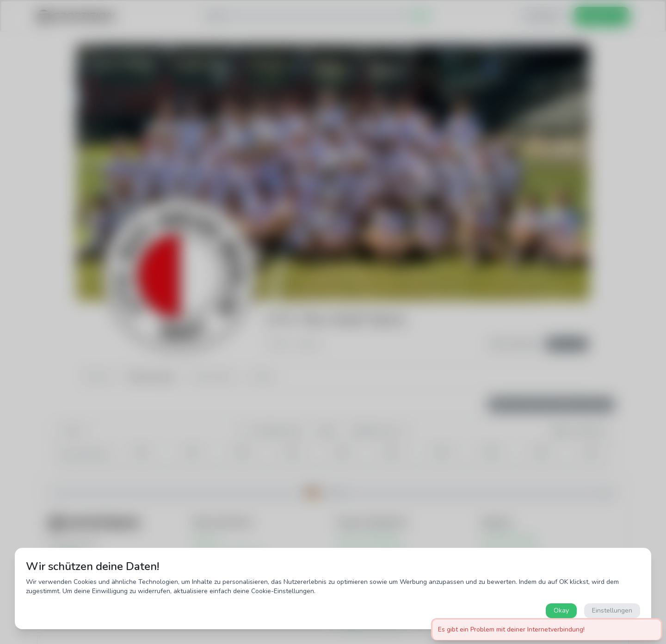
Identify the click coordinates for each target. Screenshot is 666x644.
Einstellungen (612, 610)
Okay (561, 610)
